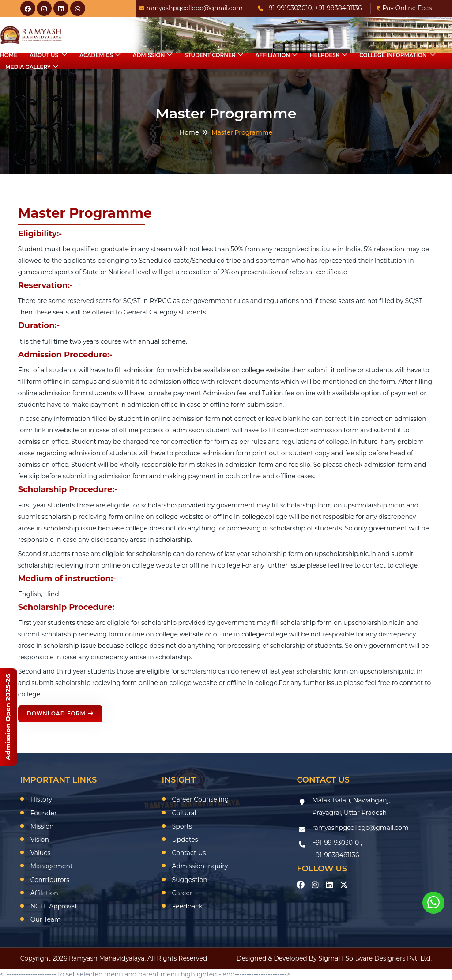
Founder (44, 813)
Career (182, 893)
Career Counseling (201, 799)
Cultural (184, 813)
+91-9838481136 (335, 855)
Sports (182, 826)
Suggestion (190, 880)
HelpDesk (325, 55)
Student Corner (210, 55)
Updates (185, 840)
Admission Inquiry (200, 866)
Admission (149, 55)
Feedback (187, 906)
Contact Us (189, 853)
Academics (96, 55)
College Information (394, 55)
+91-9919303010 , (337, 843)
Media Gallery (28, 67)
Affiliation (273, 55)
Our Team (46, 919)
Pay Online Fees (404, 8)
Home (9, 55)
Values (41, 853)
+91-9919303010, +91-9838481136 (310, 8)
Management (52, 866)
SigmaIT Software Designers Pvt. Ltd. (375, 958)
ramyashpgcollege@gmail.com (191, 8)
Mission (42, 826)
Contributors (50, 880)
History (41, 799)
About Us (45, 55)
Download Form (60, 713)
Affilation (44, 893)
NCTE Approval (54, 906)
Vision (40, 840)
